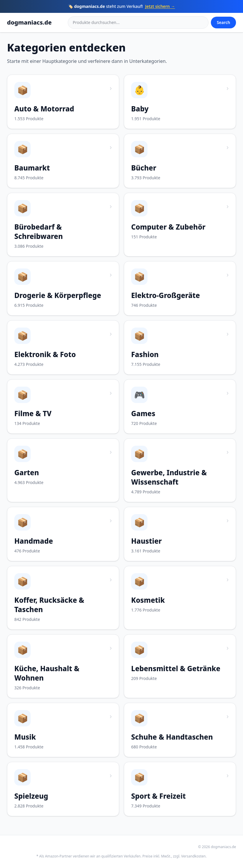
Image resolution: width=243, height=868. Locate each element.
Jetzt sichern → (160, 6)
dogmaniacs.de (29, 22)
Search (223, 22)
